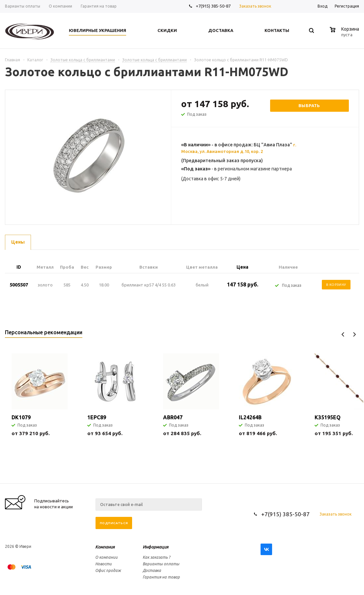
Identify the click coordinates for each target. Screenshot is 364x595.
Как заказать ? (156, 557)
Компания (105, 547)
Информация (155, 547)
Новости (103, 564)
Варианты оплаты (161, 564)
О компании (106, 557)
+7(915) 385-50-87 (214, 6)
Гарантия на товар (161, 577)
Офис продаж (108, 570)
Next (354, 334)
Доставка (152, 570)
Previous (343, 334)
